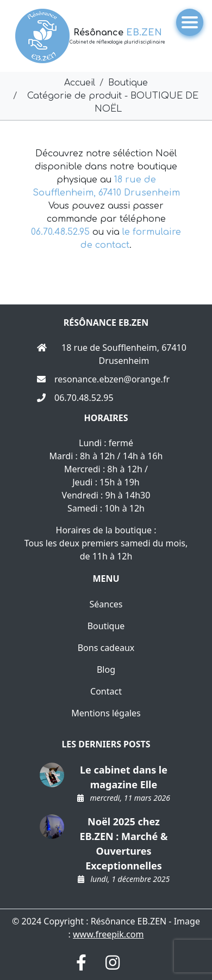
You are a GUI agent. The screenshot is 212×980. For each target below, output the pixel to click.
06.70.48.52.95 (60, 232)
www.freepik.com (108, 934)
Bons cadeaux (106, 648)
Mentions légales (106, 713)
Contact (106, 691)
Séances (106, 604)
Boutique (106, 626)
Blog (106, 669)
